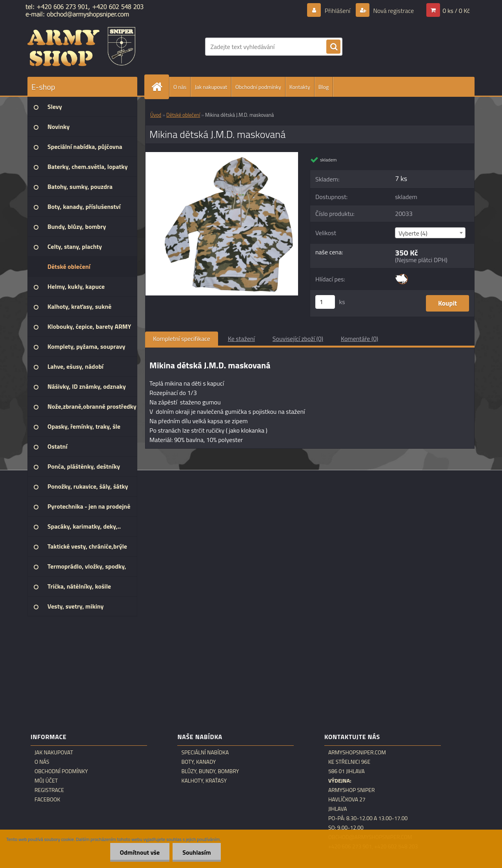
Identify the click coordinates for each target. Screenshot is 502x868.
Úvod (156, 115)
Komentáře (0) (359, 339)
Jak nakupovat (211, 87)
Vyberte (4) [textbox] (413, 233)
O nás (180, 87)
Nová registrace (393, 11)
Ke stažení (241, 339)
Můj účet (46, 781)
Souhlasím (197, 852)
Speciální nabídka (205, 752)
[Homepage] (160, 87)
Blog (324, 87)
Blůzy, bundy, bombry (210, 771)
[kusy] (325, 302)
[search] (333, 47)
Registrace (49, 790)
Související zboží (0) (298, 339)
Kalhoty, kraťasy (204, 781)
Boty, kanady (198, 762)
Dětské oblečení (183, 115)
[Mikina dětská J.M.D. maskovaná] (222, 155)
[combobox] (430, 233)
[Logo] (81, 47)
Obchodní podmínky (258, 87)
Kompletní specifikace (182, 339)
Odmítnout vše (140, 852)
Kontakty (300, 87)
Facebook (47, 799)
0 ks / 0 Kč (456, 11)
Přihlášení (337, 11)
